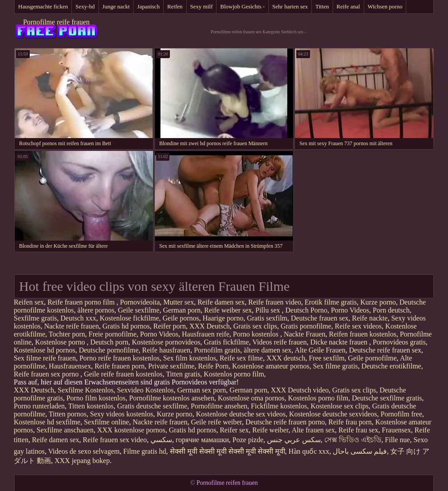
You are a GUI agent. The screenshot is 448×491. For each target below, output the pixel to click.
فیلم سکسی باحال (360, 451)
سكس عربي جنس (294, 440)
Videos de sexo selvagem (84, 451)
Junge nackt (116, 6)
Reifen (175, 6)
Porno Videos (350, 310)
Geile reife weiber (216, 422)
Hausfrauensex (70, 366)
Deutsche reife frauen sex (385, 350)
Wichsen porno (385, 6)
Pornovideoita (140, 302)
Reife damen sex (221, 302)
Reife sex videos (358, 326)
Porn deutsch (391, 310)
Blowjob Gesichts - (242, 6)
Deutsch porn (109, 342)
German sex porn (201, 390)
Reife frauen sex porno (47, 374)
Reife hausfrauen (166, 350)
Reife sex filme (241, 358)
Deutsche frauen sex (320, 318)
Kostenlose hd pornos (45, 350)
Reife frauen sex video (115, 440)
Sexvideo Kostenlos (145, 390)
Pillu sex (269, 310)
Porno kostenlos (257, 334)
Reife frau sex (358, 430)
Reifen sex (29, 302)
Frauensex (397, 430)
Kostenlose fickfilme (130, 318)
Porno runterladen (39, 406)
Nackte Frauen (305, 334)
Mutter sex (179, 302)
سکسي (161, 440)
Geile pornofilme (373, 358)
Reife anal (348, 6)
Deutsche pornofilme (109, 350)
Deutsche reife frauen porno (285, 422)
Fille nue (397, 440)
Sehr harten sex (290, 6)
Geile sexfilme (139, 310)
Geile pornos (181, 318)
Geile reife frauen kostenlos (123, 374)
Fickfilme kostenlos (279, 406)
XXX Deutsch (210, 326)
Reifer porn (170, 326)
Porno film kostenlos (96, 398)
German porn (182, 310)
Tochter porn (67, 334)
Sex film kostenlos (190, 358)
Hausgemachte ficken (43, 6)
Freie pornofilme (113, 334)
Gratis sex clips (255, 326)
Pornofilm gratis (217, 350)
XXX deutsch (286, 358)
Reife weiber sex (228, 310)
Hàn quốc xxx (309, 451)
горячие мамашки (202, 440)
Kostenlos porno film (234, 374)
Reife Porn (213, 366)
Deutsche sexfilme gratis (387, 398)
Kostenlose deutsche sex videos (241, 414)
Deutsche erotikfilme (391, 366)
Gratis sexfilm (267, 318)
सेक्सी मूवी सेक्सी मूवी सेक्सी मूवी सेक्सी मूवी (228, 451)
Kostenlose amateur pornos (271, 366)
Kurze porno (378, 302)
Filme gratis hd (145, 451)
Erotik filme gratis (331, 302)
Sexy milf (202, 6)
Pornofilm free (401, 414)
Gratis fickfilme (226, 342)
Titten (322, 6)
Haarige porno (223, 318)
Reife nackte (369, 318)
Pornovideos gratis (399, 342)
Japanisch (148, 6)
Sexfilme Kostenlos (86, 390)
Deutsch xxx (78, 318)
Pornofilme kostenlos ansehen (172, 398)
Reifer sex (234, 430)
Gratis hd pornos (126, 326)
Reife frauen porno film (82, 302)
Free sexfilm (326, 358)
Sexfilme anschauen (65, 430)
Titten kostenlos (91, 406)
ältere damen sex (268, 350)
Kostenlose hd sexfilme (47, 422)
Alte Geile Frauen (320, 350)
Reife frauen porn (120, 366)
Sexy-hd (85, 6)
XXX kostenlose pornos (131, 430)
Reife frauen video (275, 302)
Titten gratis (183, 374)
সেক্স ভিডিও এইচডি (353, 440)
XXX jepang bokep (82, 461)
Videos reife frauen (280, 342)
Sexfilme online (106, 422)
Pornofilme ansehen (219, 406)
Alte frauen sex (313, 430)
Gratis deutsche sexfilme (152, 406)
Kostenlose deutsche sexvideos (333, 414)
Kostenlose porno (61, 342)
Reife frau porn (350, 422)
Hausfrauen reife (206, 334)
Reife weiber (271, 430)
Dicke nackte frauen (340, 342)
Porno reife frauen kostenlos (120, 358)
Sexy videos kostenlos (122, 414)
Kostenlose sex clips (340, 406)
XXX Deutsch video (300, 390)
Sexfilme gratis (35, 318)
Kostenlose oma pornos (251, 398)
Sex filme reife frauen (45, 358)
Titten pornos (68, 414)
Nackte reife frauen (71, 326)
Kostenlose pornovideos (166, 342)
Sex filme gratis (336, 366)
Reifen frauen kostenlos (363, 334)
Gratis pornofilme (306, 326)
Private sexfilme (171, 366)
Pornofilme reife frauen (56, 22)
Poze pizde (248, 440)
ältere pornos (96, 310)
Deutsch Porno (306, 310)
